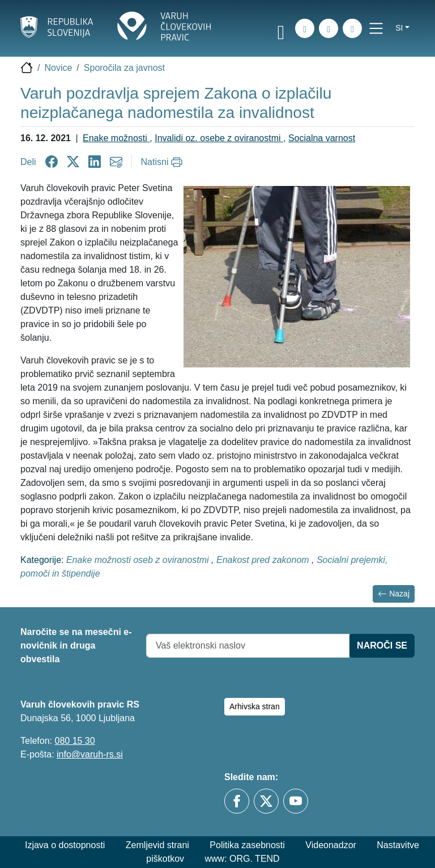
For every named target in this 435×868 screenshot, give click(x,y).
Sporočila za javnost (124, 68)
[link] (281, 30)
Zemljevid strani (157, 845)
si (399, 28)
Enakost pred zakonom (264, 560)
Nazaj (394, 594)
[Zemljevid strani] (329, 28)
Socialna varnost (322, 138)
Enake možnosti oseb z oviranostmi (139, 560)
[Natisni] (163, 162)
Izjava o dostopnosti (65, 845)
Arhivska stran (255, 706)
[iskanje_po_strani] (305, 28)
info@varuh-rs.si (90, 754)
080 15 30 (74, 741)
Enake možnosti (116, 138)
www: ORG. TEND (242, 859)
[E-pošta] (352, 28)
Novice (58, 68)
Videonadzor (331, 845)
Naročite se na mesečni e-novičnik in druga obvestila (76, 645)
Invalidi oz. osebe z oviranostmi (219, 138)
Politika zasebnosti (247, 845)
